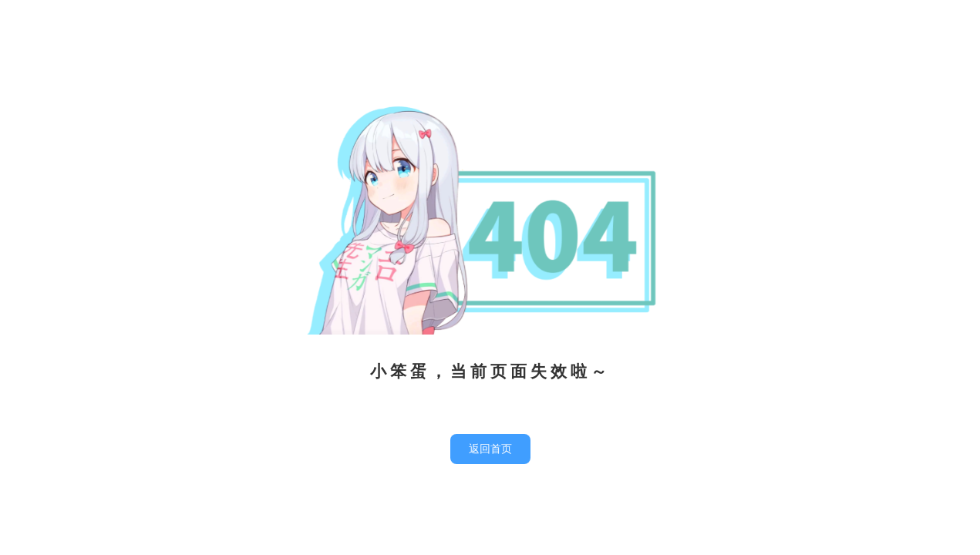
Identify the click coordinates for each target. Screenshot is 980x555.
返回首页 (490, 449)
